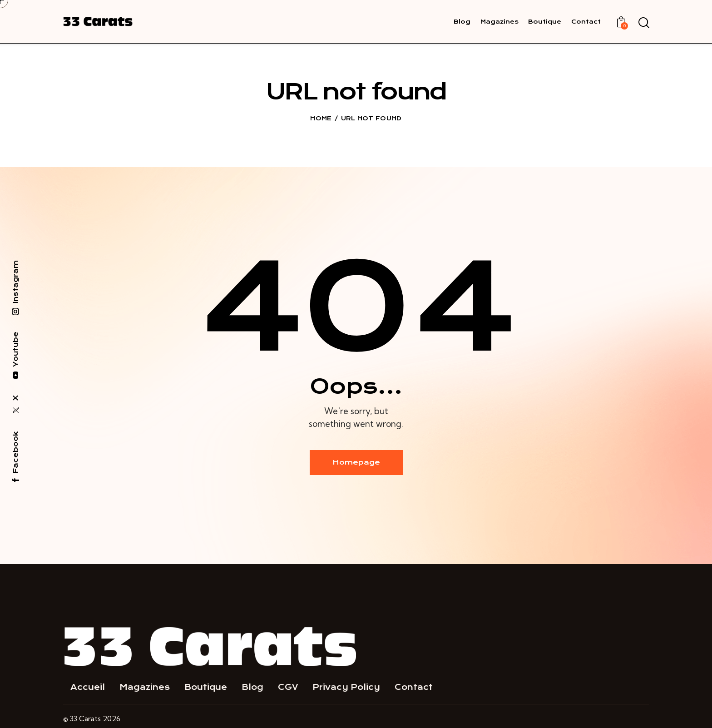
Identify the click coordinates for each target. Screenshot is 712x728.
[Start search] (643, 23)
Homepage (356, 462)
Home (321, 118)
